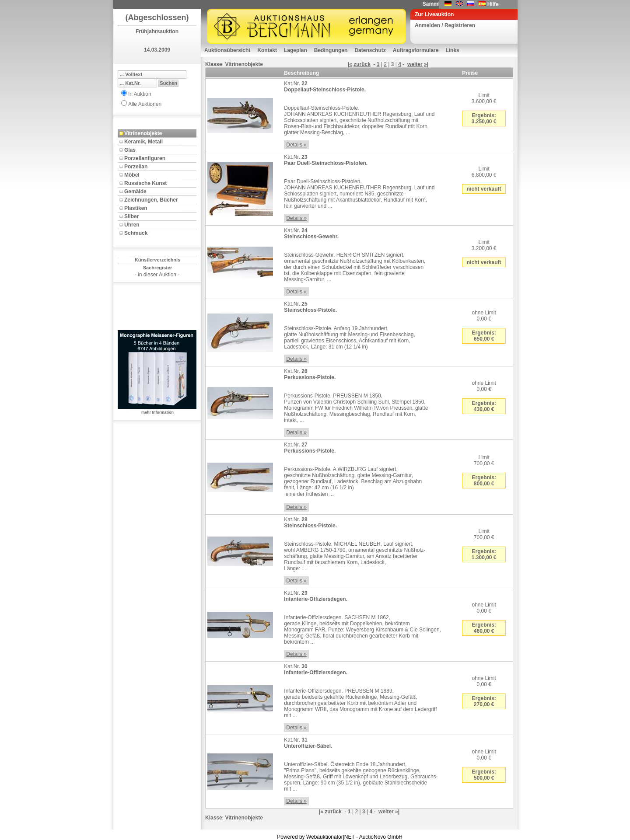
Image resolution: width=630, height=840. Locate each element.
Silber (131, 216)
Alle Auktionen (145, 104)
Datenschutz (370, 50)
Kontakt (267, 50)
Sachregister (158, 268)
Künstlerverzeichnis (158, 260)
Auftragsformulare (416, 50)
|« (350, 64)
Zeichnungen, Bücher (151, 200)
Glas (130, 150)
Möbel (132, 175)
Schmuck (136, 233)
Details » (296, 145)
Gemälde (135, 192)
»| (426, 64)
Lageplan (296, 50)
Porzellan (136, 167)
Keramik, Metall (143, 142)
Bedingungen (331, 50)
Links (452, 50)
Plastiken (136, 208)
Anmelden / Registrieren (445, 25)
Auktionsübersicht (227, 50)
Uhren (132, 225)
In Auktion (140, 94)
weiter (415, 64)
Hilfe (493, 4)
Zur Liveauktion (434, 14)
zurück (362, 64)
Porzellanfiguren (145, 158)
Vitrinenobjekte (143, 133)
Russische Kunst (145, 183)
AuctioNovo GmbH (381, 837)
